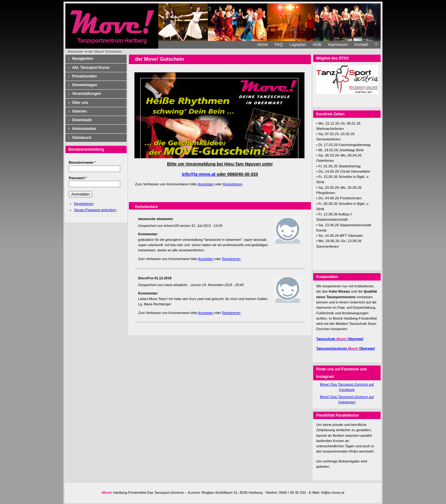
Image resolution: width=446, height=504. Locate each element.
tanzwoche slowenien (155, 219)
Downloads (82, 120)
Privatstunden (85, 76)
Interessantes (84, 129)
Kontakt (361, 44)
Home (262, 44)
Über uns (80, 103)
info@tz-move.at (199, 174)
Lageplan (298, 44)
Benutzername (82, 162)
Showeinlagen (85, 85)
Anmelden (206, 184)
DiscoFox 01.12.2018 (155, 278)
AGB (317, 44)
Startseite (75, 51)
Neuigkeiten (83, 59)
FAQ (279, 44)
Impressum (338, 44)
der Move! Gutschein (105, 51)
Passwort (78, 178)
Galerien (80, 111)
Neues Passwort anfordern (95, 210)
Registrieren (84, 204)
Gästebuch (82, 138)
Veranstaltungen (87, 94)
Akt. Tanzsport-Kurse (91, 68)
